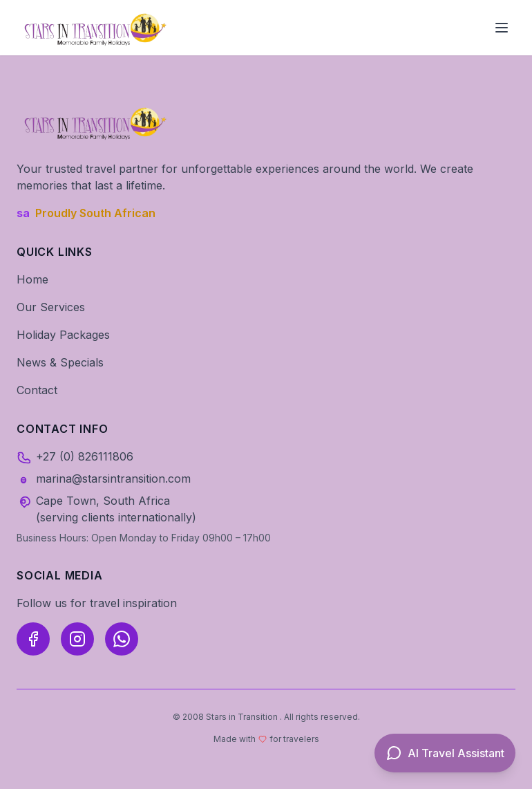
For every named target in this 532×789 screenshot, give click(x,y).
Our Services (51, 307)
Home (32, 279)
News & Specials (60, 362)
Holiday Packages (63, 335)
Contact (37, 390)
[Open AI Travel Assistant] (445, 753)
